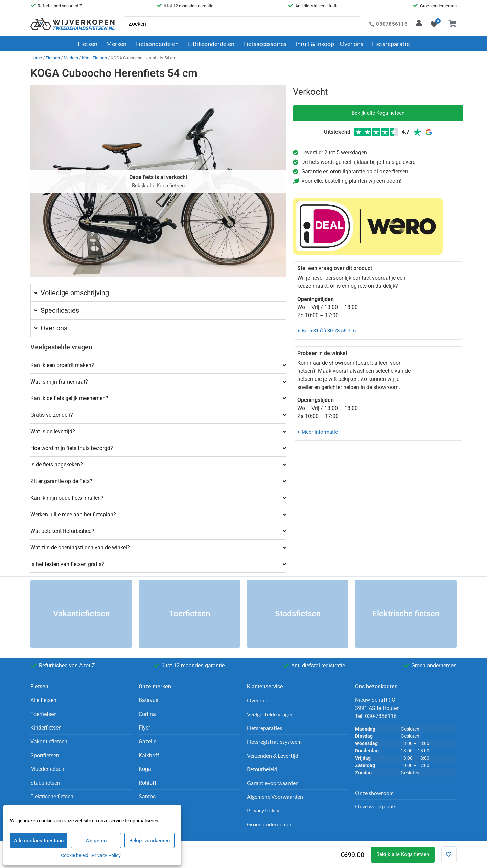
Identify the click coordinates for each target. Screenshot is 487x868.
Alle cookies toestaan (39, 841)
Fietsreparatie (391, 44)
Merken (118, 44)
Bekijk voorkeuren (149, 841)
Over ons (353, 44)
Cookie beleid (75, 855)
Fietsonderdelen (159, 44)
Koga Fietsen (94, 58)
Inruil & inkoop (315, 44)
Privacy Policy (106, 855)
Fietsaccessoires (266, 44)
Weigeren (96, 841)
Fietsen (89, 44)
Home (36, 58)
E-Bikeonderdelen (213, 44)
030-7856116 (381, 716)
